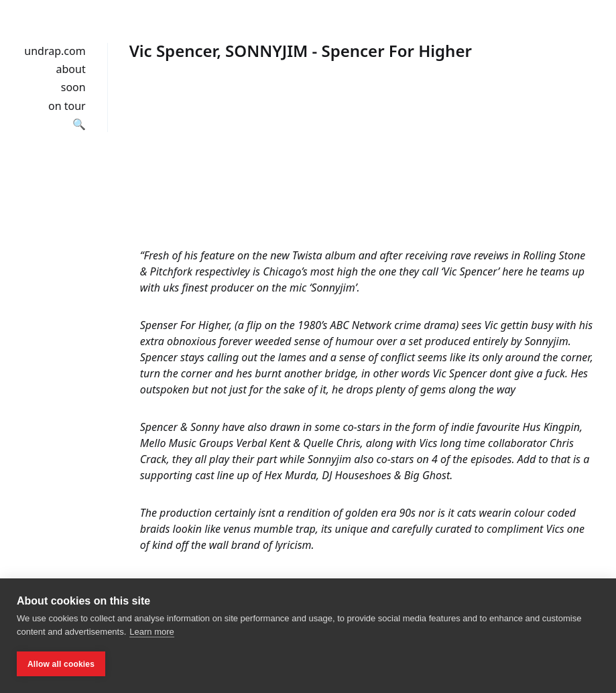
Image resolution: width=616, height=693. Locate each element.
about (71, 69)
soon (73, 87)
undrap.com (55, 51)
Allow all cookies (61, 664)
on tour (67, 106)
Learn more (151, 632)
